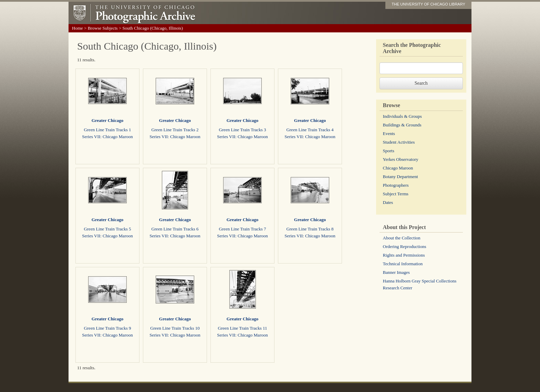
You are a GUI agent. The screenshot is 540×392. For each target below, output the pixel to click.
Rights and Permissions (404, 255)
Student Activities (399, 142)
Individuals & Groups (402, 116)
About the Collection (402, 238)
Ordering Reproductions (405, 246)
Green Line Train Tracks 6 (175, 229)
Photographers (396, 185)
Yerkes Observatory (401, 159)
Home (77, 28)
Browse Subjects (103, 28)
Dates (388, 202)
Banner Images (396, 272)
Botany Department (401, 177)
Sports (389, 151)
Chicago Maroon (398, 168)
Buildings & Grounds (402, 125)
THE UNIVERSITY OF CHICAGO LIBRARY (428, 4)
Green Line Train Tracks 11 (242, 328)
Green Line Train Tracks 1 (107, 130)
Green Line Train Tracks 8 (310, 229)
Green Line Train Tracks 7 (242, 229)
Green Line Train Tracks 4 (310, 130)
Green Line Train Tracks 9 (107, 328)
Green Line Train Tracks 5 (107, 229)
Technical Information (403, 264)
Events (389, 133)
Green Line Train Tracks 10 (175, 328)
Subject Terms (396, 194)
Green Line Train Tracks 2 (175, 130)
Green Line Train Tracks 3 (242, 130)
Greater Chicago (107, 120)
